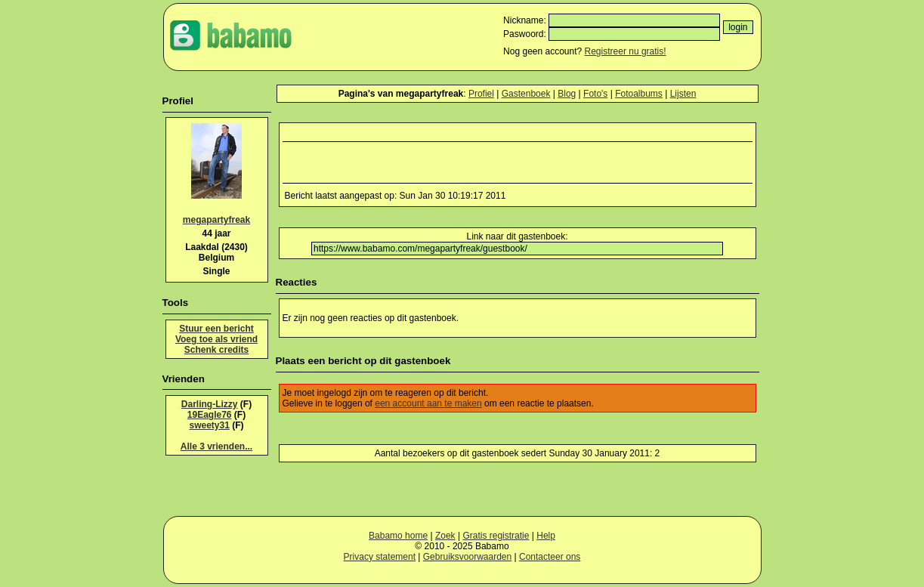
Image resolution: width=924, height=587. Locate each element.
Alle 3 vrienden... (216, 446)
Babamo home (398, 536)
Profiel (481, 94)
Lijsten (683, 94)
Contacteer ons (550, 557)
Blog (567, 94)
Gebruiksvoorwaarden (467, 557)
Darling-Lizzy (210, 404)
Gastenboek (526, 94)
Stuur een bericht (216, 329)
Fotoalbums (639, 94)
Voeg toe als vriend (216, 339)
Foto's (595, 94)
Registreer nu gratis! (626, 51)
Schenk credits (216, 350)
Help (546, 536)
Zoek (445, 536)
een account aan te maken (428, 403)
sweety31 (209, 425)
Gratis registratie (496, 536)
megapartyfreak (216, 220)
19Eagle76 (210, 415)
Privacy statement (380, 557)
